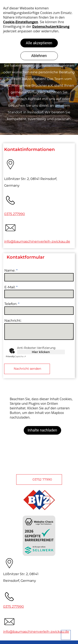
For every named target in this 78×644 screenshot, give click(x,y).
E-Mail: (10, 287)
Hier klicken (41, 352)
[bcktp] (66, 635)
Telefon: (11, 304)
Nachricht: (13, 321)
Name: (10, 270)
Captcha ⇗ (16, 356)
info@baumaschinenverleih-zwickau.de (37, 241)
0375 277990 (15, 214)
